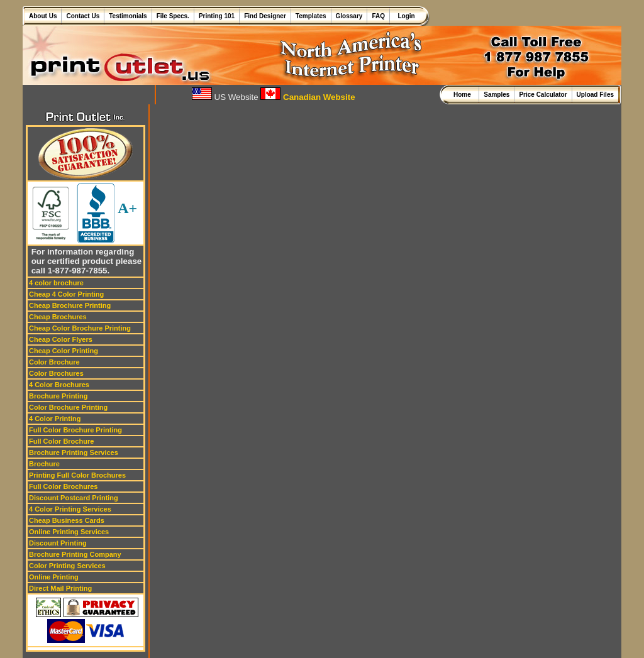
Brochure (44, 464)
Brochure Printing (58, 396)
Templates (311, 16)
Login (405, 16)
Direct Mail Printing (60, 588)
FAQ (378, 16)
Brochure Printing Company (75, 554)
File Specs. (173, 16)
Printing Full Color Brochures (77, 475)
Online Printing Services (69, 532)
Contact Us (83, 16)
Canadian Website (308, 97)
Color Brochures (56, 373)
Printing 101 (217, 16)
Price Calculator (543, 95)
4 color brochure (56, 283)
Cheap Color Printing (64, 351)
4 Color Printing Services (70, 509)
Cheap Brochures (58, 317)
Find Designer (265, 16)
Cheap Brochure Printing (70, 305)
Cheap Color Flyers (61, 339)
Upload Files (595, 95)
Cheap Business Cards (67, 520)
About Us (43, 16)
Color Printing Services (67, 566)
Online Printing (54, 577)
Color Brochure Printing (68, 407)
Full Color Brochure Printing (75, 430)
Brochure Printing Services (74, 452)
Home (464, 95)
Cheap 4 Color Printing (66, 294)
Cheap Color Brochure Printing (80, 328)
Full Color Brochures (63, 486)
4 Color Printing (55, 419)
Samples (497, 95)
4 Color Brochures (59, 385)
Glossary (349, 16)
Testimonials (128, 16)
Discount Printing (58, 543)
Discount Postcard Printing (74, 498)
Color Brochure (54, 362)
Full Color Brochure (61, 441)
